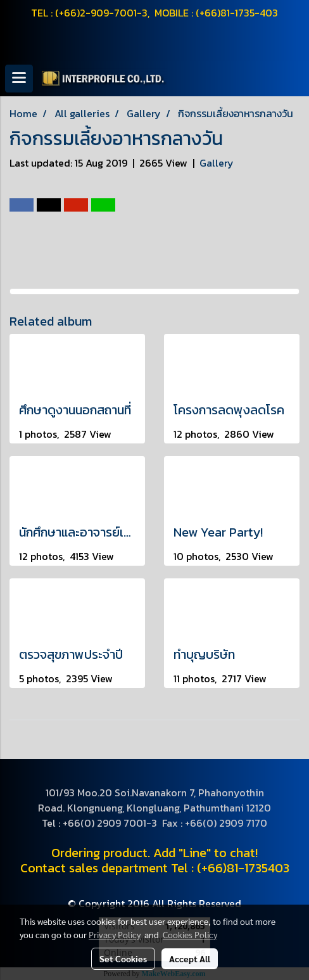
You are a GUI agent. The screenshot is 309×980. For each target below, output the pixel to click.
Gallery (217, 163)
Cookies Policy (190, 934)
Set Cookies (123, 958)
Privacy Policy (115, 934)
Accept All (190, 958)
